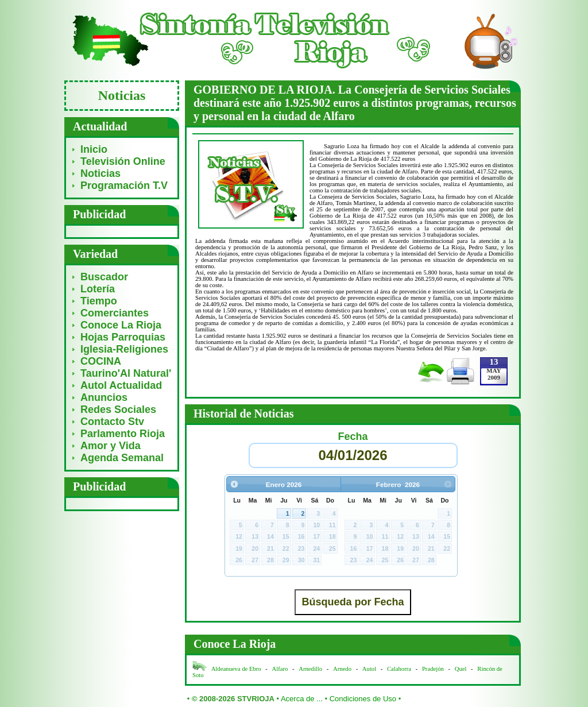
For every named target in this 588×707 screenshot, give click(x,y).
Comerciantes (115, 313)
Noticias (100, 173)
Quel (461, 669)
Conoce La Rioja (121, 325)
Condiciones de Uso (363, 699)
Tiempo (99, 301)
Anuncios (104, 397)
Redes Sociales (118, 409)
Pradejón (433, 669)
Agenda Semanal (122, 458)
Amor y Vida (111, 446)
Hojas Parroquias (123, 337)
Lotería (98, 289)
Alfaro (280, 669)
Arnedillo (310, 669)
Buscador (104, 277)
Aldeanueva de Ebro (236, 669)
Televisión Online (123, 161)
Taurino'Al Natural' (126, 373)
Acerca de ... (302, 699)
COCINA (101, 361)
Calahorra (399, 669)
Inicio (94, 149)
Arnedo (342, 669)
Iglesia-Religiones (124, 349)
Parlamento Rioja (123, 434)
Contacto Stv (112, 422)
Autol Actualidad (121, 385)
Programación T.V (124, 186)
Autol (370, 669)
